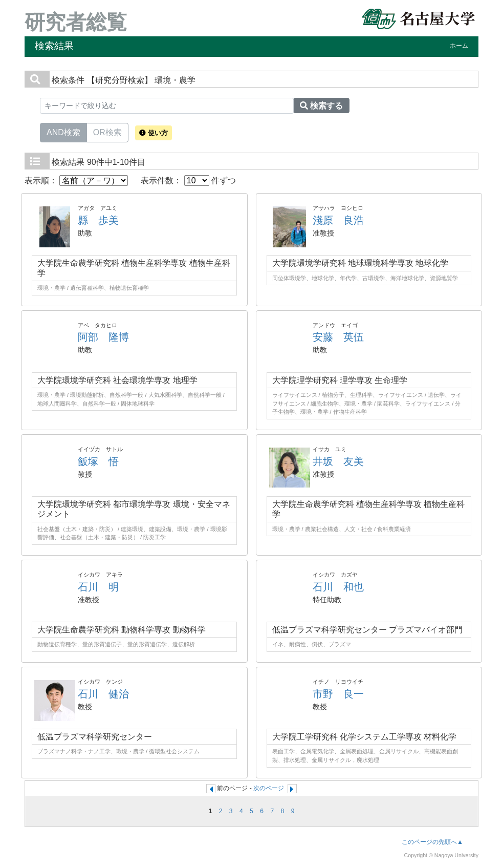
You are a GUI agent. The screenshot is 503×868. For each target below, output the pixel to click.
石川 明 (98, 587)
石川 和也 (338, 587)
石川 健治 (103, 694)
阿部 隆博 (103, 337)
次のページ (269, 788)
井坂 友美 (338, 461)
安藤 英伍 (338, 337)
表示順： (76, 181)
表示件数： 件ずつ (188, 181)
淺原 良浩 (338, 220)
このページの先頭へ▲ (432, 842)
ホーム (459, 46)
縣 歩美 (98, 220)
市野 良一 (338, 694)
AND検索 (63, 132)
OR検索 (107, 132)
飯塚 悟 (98, 461)
